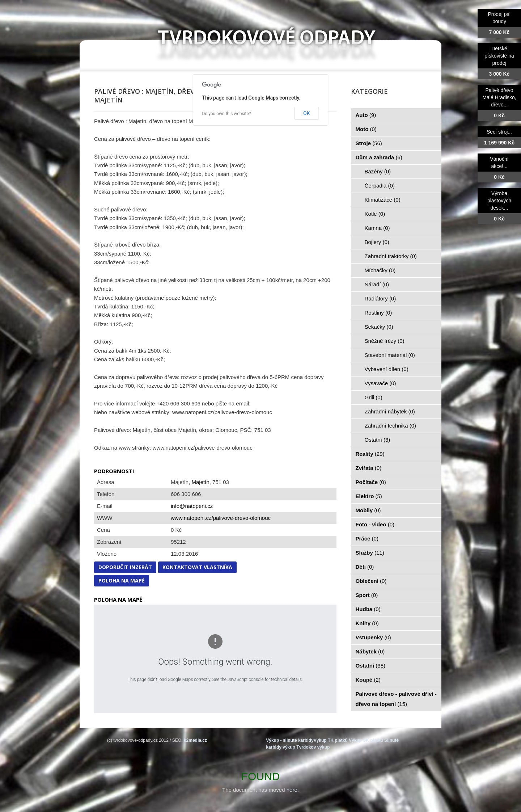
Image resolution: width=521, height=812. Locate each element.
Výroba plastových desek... (499, 201)
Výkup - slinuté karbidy (290, 740)
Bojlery (377, 242)
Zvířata (369, 468)
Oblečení (371, 581)
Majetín (201, 482)
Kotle (375, 214)
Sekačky (379, 327)
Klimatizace (383, 200)
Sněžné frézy (385, 341)
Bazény (378, 171)
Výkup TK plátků (331, 740)
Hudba (368, 609)
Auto (366, 115)
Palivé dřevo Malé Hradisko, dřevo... (499, 97)
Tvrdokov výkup (313, 747)
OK (306, 113)
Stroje (369, 143)
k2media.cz (195, 740)
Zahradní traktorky (391, 256)
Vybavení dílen (387, 369)
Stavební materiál (390, 355)
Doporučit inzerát (125, 567)
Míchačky (380, 270)
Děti (365, 567)
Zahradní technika (391, 426)
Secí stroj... (499, 132)
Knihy (367, 623)
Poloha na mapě (122, 580)
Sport (367, 595)
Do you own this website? (227, 114)
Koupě (368, 680)
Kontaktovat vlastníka (197, 567)
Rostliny (378, 313)
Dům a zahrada (379, 157)
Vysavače (380, 383)
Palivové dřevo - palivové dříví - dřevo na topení (396, 699)
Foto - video (375, 524)
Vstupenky (373, 637)
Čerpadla (380, 186)
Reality (370, 454)
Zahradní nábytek (390, 411)
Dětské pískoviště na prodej (499, 56)
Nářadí (377, 284)
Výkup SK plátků (366, 740)
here (292, 790)
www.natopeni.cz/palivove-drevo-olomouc (221, 518)
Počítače (371, 482)
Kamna (377, 228)
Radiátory (380, 298)
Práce (367, 538)
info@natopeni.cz (192, 506)
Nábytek (370, 651)
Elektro (369, 496)
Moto (366, 129)
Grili (374, 397)
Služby (370, 553)
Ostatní (378, 440)
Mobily (368, 510)
